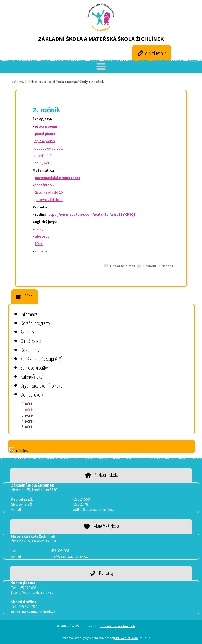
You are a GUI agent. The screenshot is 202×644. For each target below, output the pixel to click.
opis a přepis (45, 141)
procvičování (46, 126)
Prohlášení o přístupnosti (117, 626)
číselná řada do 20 (49, 192)
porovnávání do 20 (49, 200)
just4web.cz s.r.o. (126, 638)
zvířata (41, 251)
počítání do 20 (45, 185)
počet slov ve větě (49, 148)
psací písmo (45, 134)
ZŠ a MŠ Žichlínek (25, 82)
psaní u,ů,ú (43, 156)
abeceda (42, 236)
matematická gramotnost (58, 178)
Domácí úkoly (77, 82)
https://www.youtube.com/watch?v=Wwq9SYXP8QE (91, 214)
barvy (39, 229)
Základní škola (53, 82)
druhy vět (42, 163)
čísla (39, 244)
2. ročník (97, 82)
